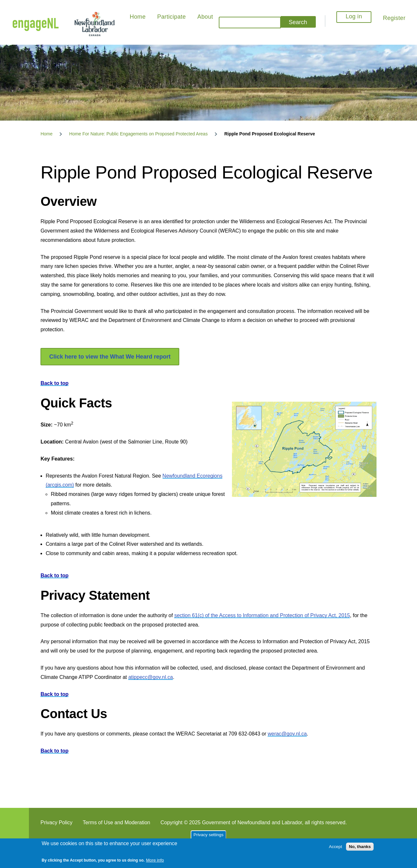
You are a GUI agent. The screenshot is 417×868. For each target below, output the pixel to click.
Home (46, 134)
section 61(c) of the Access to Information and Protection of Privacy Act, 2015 (262, 615)
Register (394, 18)
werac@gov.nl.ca (287, 734)
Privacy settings (208, 835)
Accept (336, 847)
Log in (354, 16)
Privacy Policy (57, 822)
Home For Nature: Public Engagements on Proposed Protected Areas (138, 134)
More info (155, 860)
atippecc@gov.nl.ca (151, 677)
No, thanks (360, 847)
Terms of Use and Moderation (117, 822)
